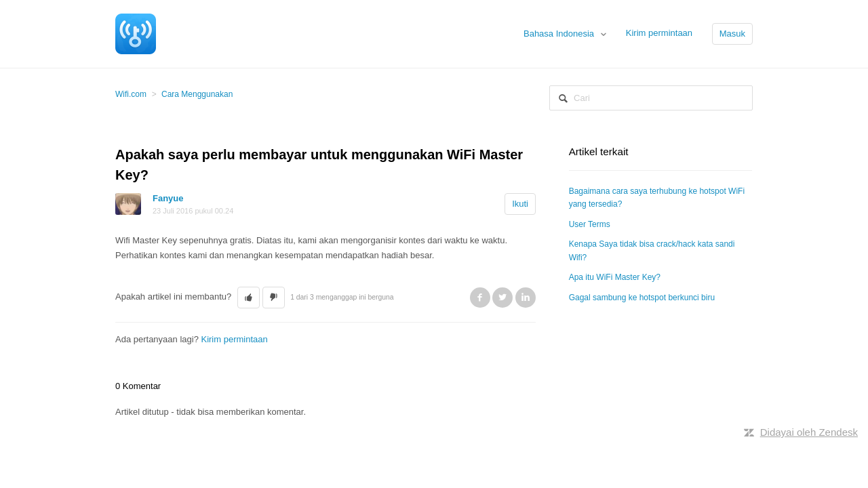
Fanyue (168, 198)
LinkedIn (526, 298)
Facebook (480, 298)
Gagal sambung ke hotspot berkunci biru (642, 298)
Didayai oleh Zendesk (809, 432)
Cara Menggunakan (197, 94)
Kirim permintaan (659, 33)
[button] (249, 298)
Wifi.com (131, 94)
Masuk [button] (732, 34)
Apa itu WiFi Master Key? (615, 277)
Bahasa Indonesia (560, 34)
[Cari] (651, 98)
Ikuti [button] (520, 204)
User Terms (590, 224)
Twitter (502, 298)
